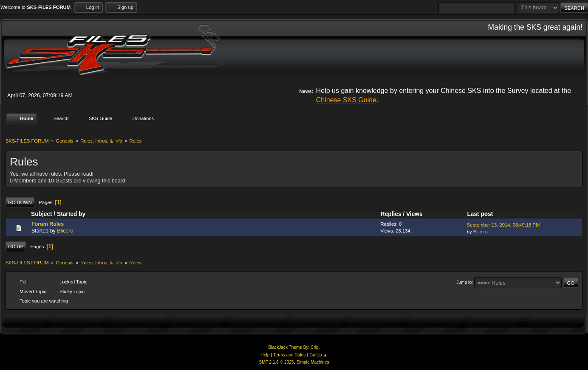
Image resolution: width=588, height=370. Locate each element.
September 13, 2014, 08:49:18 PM (503, 225)
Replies (391, 214)
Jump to (464, 282)
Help (265, 355)
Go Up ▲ (318, 355)
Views (414, 214)
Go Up (16, 247)
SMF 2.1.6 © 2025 (276, 362)
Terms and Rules (290, 355)
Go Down (20, 202)
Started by (71, 214)
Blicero (65, 231)
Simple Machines (313, 362)
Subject (42, 214)
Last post (484, 214)
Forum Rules (48, 224)
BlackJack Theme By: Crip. (294, 347)
